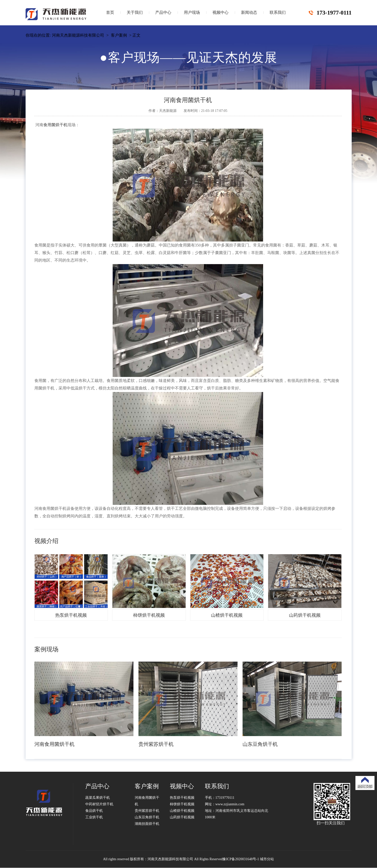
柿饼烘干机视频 (182, 804)
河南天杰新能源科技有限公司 (78, 35)
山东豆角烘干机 (147, 817)
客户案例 (119, 35)
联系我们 (278, 12)
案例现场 (46, 649)
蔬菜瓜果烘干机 (98, 798)
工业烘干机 (94, 817)
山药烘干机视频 (182, 817)
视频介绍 (46, 541)
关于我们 (135, 12)
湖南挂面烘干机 (147, 824)
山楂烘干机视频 (182, 811)
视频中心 (220, 12)
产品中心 (163, 12)
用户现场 (192, 12)
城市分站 (267, 859)
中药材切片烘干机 (99, 804)
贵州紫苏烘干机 (147, 811)
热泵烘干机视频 (182, 798)
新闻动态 (249, 12)
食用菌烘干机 (55, 125)
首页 (110, 12)
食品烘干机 (94, 811)
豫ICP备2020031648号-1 (241, 859)
